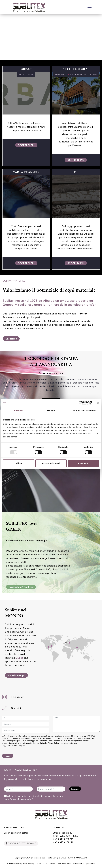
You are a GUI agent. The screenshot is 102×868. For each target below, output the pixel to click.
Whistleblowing (14, 863)
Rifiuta (19, 463)
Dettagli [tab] (51, 410)
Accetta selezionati (51, 463)
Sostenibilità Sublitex (21, 587)
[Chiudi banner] (98, 403)
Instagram (18, 697)
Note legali (28, 863)
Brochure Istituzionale (22, 843)
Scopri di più (26, 145)
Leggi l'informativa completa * (14, 745)
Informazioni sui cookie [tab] (84, 410)
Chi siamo (11, 339)
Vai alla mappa (16, 675)
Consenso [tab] (18, 410)
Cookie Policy (79, 863)
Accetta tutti (83, 463)
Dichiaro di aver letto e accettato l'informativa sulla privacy (33, 797)
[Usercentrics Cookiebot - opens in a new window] (81, 403)
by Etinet (91, 863)
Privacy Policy (41, 863)
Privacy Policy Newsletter (60, 863)
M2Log (19, 658)
